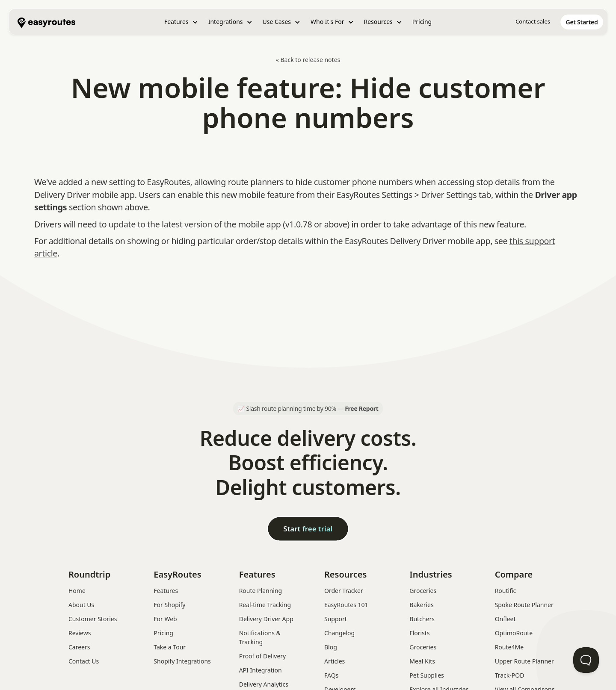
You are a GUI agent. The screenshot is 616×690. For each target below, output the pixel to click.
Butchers (422, 619)
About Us (81, 605)
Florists (419, 633)
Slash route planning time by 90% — (312, 408)
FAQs (331, 675)
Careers (79, 647)
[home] (46, 22)
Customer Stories (93, 619)
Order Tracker (344, 591)
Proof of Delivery (263, 656)
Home (77, 591)
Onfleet (505, 619)
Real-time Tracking (265, 605)
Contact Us (84, 661)
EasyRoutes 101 (346, 605)
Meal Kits (422, 661)
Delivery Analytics (264, 684)
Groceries (423, 591)
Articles (335, 661)
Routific (506, 591)
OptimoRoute (514, 633)
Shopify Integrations (182, 661)
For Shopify (169, 605)
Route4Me (509, 647)
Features (166, 591)
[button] (181, 22)
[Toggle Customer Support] (586, 660)
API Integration (261, 670)
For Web (165, 619)
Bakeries (421, 605)
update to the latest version (160, 224)
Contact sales (533, 21)
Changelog (339, 633)
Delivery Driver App (266, 619)
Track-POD (510, 675)
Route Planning (261, 591)
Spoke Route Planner (524, 605)
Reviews (80, 633)
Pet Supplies (426, 675)
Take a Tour (170, 647)
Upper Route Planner (524, 661)
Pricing (422, 22)
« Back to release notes (308, 60)
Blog (331, 647)
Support (336, 619)
